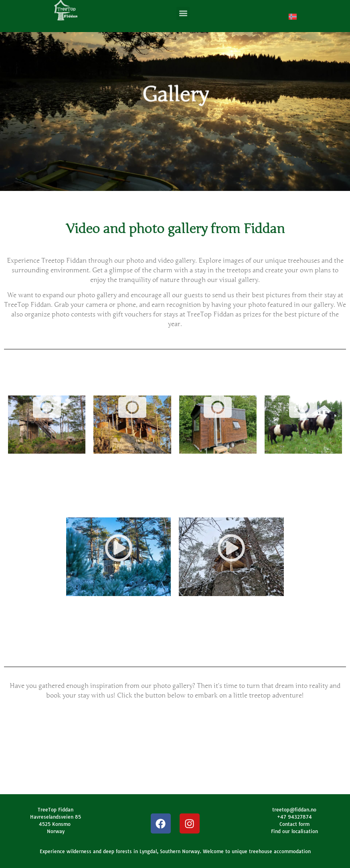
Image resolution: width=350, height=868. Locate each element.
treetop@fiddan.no (294, 810)
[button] (183, 11)
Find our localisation (294, 831)
